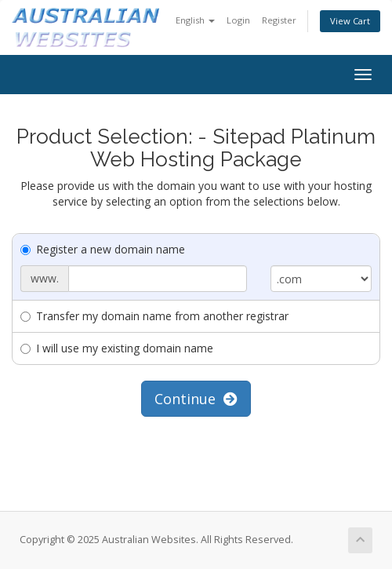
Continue (196, 399)
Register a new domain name (103, 249)
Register (279, 20)
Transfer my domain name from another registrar (154, 316)
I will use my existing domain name (117, 348)
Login (238, 20)
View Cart (350, 21)
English (195, 20)
